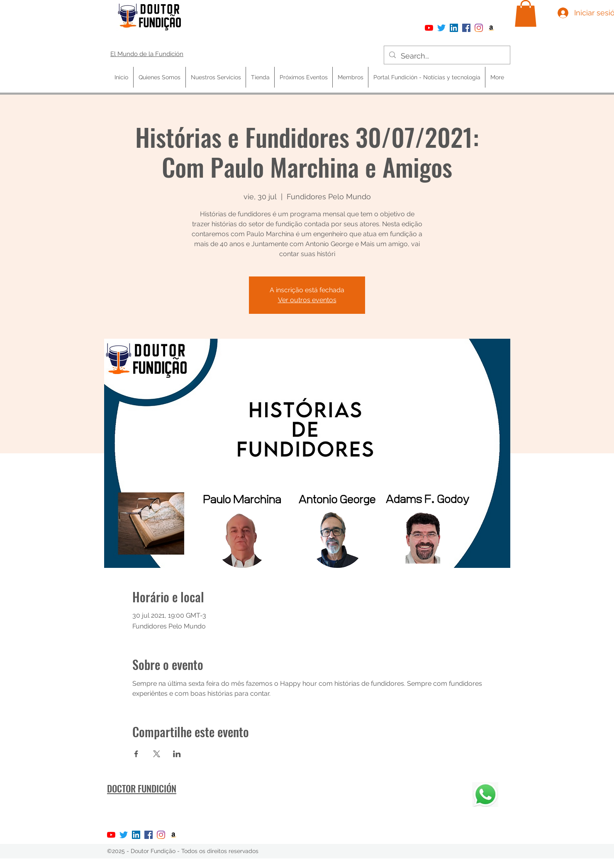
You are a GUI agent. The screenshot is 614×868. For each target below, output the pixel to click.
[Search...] (447, 56)
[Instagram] (479, 28)
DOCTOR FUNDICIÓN (142, 788)
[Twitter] (441, 28)
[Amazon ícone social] (491, 28)
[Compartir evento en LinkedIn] (177, 754)
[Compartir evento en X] (157, 754)
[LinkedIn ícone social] (454, 28)
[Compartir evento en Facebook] (136, 754)
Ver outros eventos (307, 300)
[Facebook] (466, 28)
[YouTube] (429, 28)
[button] (526, 13)
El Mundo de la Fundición (147, 54)
